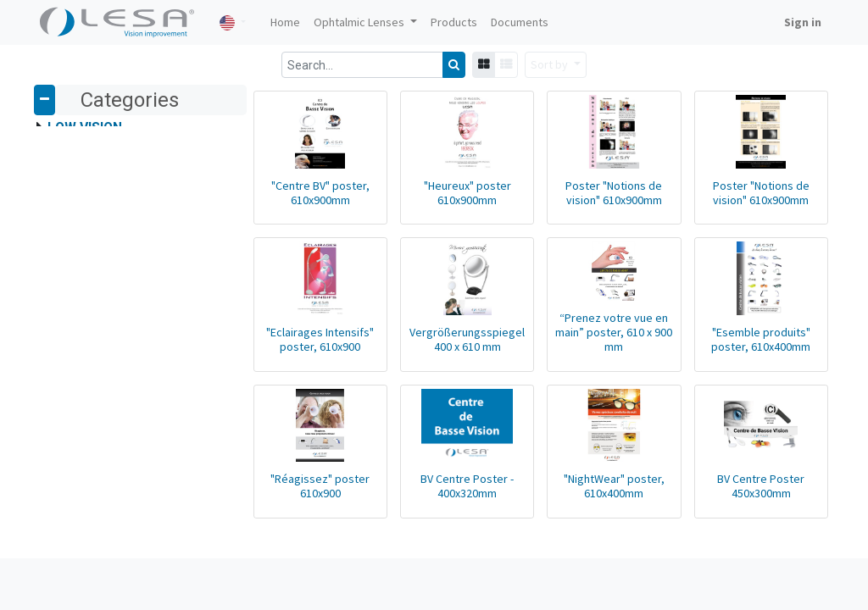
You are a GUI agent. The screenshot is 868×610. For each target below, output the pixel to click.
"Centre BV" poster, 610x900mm (283, 203)
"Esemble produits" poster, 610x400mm (756, 360)
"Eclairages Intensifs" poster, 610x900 (283, 360)
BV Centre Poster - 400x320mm (441, 518)
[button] (556, 65)
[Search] (454, 65)
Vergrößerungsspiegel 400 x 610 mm (441, 360)
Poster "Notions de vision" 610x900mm (598, 203)
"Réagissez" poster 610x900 (283, 518)
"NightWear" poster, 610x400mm (598, 518)
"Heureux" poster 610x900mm (440, 203)
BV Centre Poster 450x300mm (756, 518)
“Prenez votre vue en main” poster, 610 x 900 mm (598, 354)
